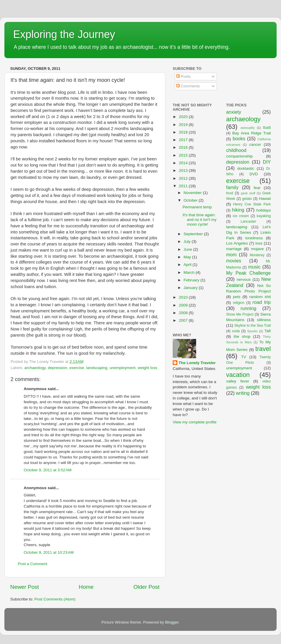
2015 (184, 155)
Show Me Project (240, 314)
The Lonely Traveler (197, 363)
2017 (184, 140)
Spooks (252, 331)
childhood (236, 150)
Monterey (257, 255)
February (192, 280)
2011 (184, 186)
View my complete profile (195, 422)
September (194, 234)
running (249, 308)
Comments (188, 86)
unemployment (122, 368)
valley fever (238, 381)
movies (234, 261)
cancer (255, 144)
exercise (77, 368)
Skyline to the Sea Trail (252, 326)
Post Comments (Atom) (55, 599)
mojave (257, 249)
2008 (184, 313)
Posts (184, 76)
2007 (184, 320)
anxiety (234, 112)
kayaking (264, 216)
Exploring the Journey (64, 34)
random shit (260, 297)
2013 (184, 170)
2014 (184, 163)
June (188, 249)
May (188, 257)
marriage (234, 249)
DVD (254, 174)
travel (263, 349)
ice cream (241, 216)
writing (243, 393)
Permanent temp (197, 207)
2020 (184, 117)
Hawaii (265, 199)
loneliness (254, 238)
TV (244, 357)
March (190, 272)
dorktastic (246, 168)
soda (236, 331)
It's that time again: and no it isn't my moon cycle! (200, 220)
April (188, 265)
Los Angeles (237, 243)
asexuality (248, 128)
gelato (247, 199)
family (232, 187)
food (230, 193)
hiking (238, 210)
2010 (184, 297)
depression (57, 368)
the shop (242, 336)
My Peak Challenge (249, 273)
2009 (184, 305)
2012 (184, 178)
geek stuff (248, 193)
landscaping (97, 368)
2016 (184, 147)
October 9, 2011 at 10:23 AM (49, 552)
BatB (267, 128)
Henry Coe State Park (252, 204)
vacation (238, 375)
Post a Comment (33, 564)
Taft (268, 331)
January (191, 288)
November (193, 193)
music (254, 267)
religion (239, 303)
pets (237, 297)
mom (232, 255)
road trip (262, 302)
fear (257, 188)
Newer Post (25, 587)
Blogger (172, 622)
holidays (264, 210)
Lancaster (248, 221)
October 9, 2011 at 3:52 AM (48, 470)
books (239, 139)
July (188, 242)
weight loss (147, 368)
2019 (184, 125)
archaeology (35, 368)
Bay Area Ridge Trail (252, 133)
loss (259, 243)
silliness (264, 320)
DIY (267, 162)
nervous (244, 279)
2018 (184, 132)
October (191, 200)
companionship (240, 156)
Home (86, 587)
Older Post (147, 587)
